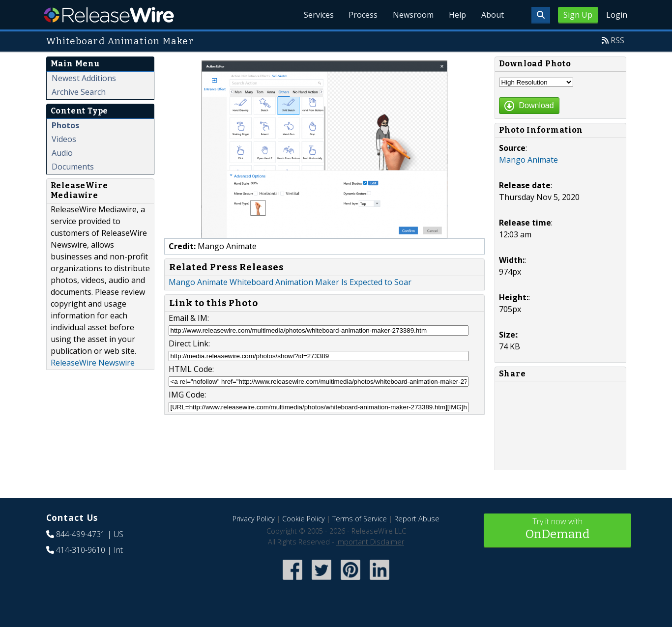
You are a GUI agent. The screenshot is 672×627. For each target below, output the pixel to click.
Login (617, 15)
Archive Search (79, 92)
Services (316, 15)
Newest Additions (84, 78)
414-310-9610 (81, 550)
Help (457, 15)
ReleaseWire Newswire (93, 363)
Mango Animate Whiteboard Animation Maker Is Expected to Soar (290, 282)
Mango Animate (528, 160)
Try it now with (557, 529)
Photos (65, 125)
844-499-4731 (81, 534)
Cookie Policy (304, 519)
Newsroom (412, 15)
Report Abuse (417, 519)
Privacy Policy (254, 519)
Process (362, 15)
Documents (73, 167)
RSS (617, 40)
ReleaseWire (109, 15)
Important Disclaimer (370, 542)
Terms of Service (360, 519)
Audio (62, 153)
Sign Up (578, 15)
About (493, 15)
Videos (64, 139)
